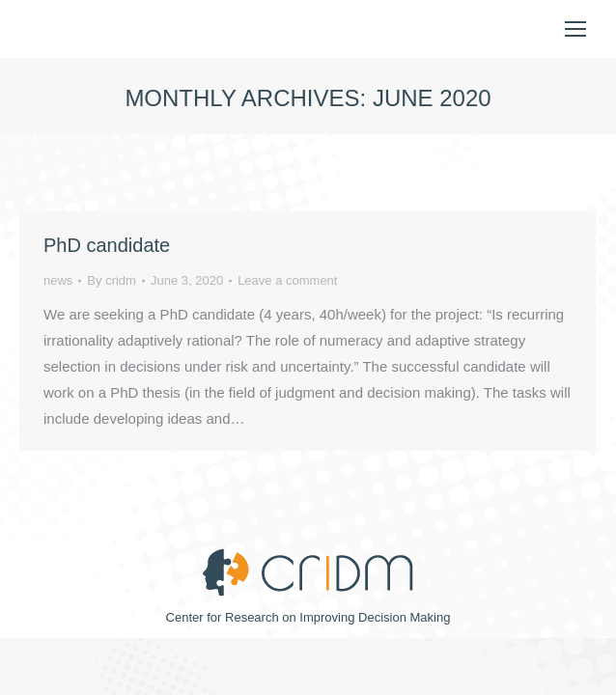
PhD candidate (107, 245)
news (58, 280)
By (112, 280)
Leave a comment (287, 280)
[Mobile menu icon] (575, 29)
